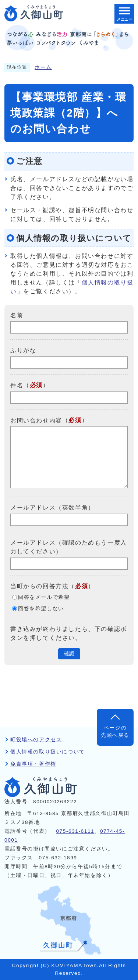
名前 (17, 315)
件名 (17, 385)
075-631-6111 (75, 831)
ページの (115, 732)
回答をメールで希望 (44, 597)
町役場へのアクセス (36, 740)
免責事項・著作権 (33, 764)
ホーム (43, 67)
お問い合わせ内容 (36, 420)
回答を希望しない (41, 609)
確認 (69, 654)
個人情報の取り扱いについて (48, 752)
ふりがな (23, 350)
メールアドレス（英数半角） (52, 508)
